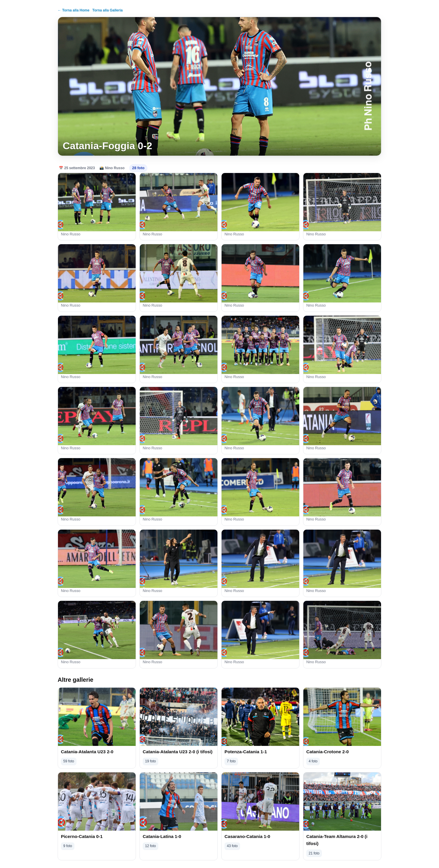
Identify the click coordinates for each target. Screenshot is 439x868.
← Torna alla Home (74, 10)
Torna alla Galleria (108, 10)
